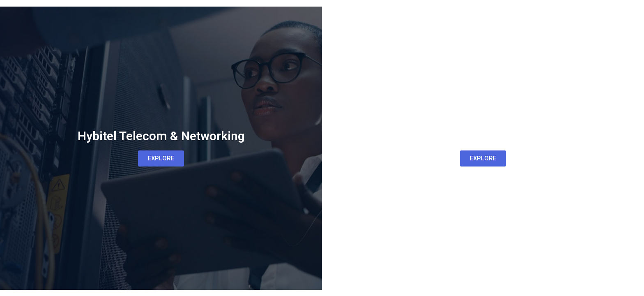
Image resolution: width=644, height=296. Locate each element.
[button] (161, 158)
